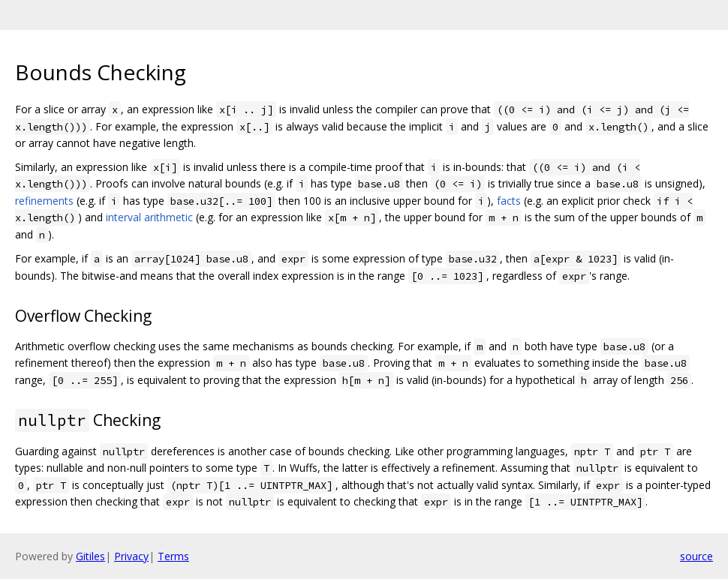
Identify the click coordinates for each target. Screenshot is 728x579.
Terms (173, 556)
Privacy (131, 556)
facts (509, 201)
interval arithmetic (149, 217)
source (696, 556)
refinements (44, 201)
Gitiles (90, 556)
